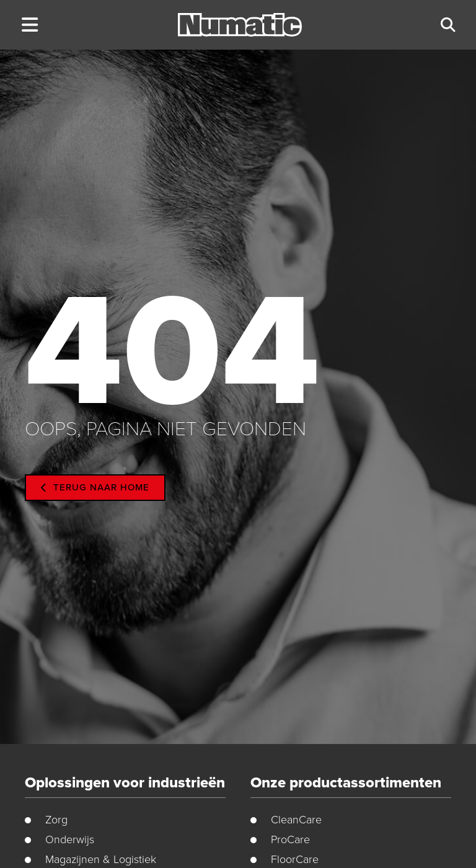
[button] (29, 25)
